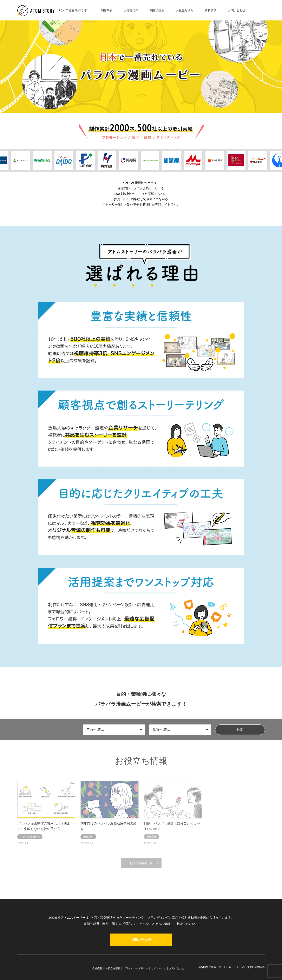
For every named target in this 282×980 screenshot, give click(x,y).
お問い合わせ (237, 10)
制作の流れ (157, 10)
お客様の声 (131, 10)
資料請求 (211, 10)
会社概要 (97, 968)
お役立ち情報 (185, 10)
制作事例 (107, 10)
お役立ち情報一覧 (141, 863)
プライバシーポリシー (136, 968)
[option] (141, 56)
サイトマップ (159, 968)
